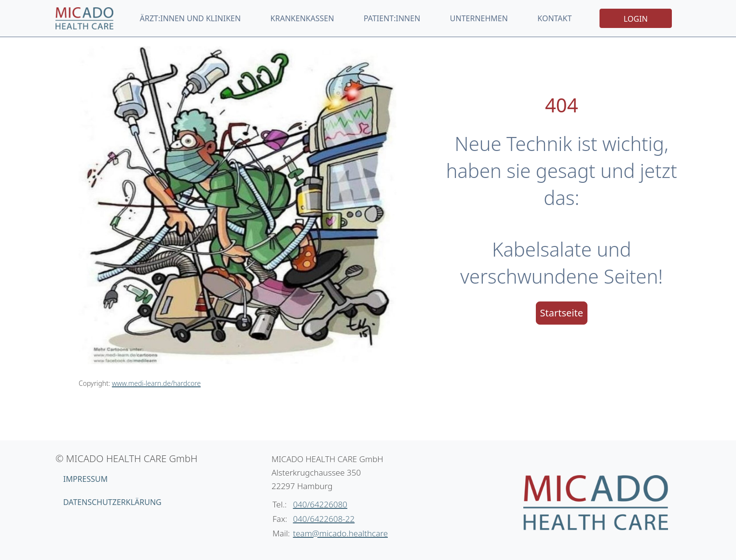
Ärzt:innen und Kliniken (190, 18)
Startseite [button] (562, 313)
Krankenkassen (302, 18)
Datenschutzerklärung (112, 502)
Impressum (85, 479)
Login (636, 19)
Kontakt (554, 18)
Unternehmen (479, 18)
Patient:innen (392, 18)
